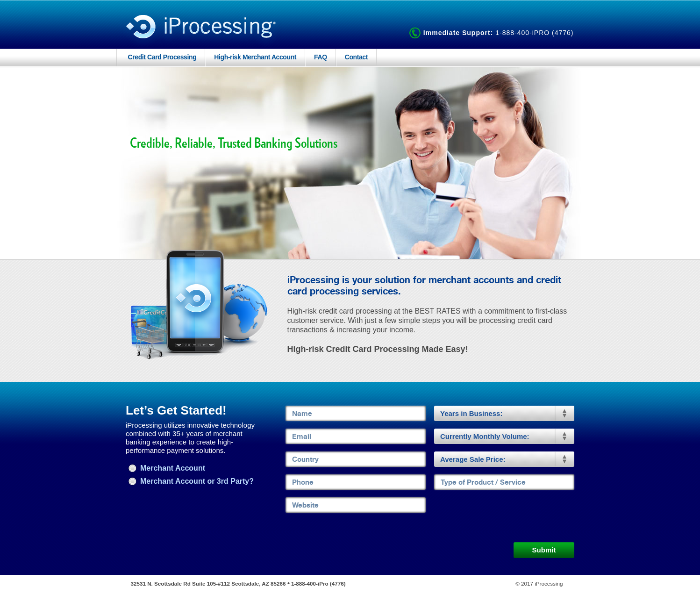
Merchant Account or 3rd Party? (191, 481)
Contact (356, 57)
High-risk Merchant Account (255, 57)
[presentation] (505, 516)
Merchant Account (167, 468)
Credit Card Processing (162, 57)
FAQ (321, 57)
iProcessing (201, 30)
